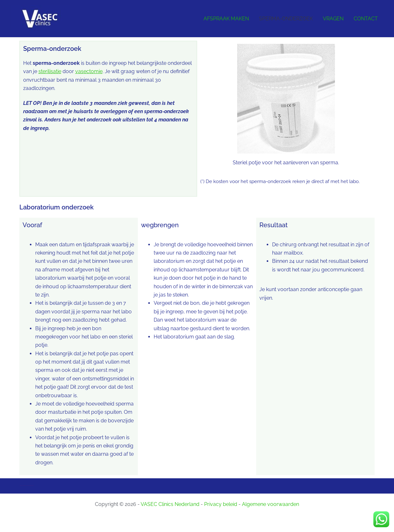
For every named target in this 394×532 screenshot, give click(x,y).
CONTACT (366, 19)
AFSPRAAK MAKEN (226, 19)
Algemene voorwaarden (270, 504)
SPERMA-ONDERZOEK (286, 19)
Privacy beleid (221, 504)
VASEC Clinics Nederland (170, 504)
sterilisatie (50, 71)
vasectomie (89, 71)
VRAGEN (333, 19)
